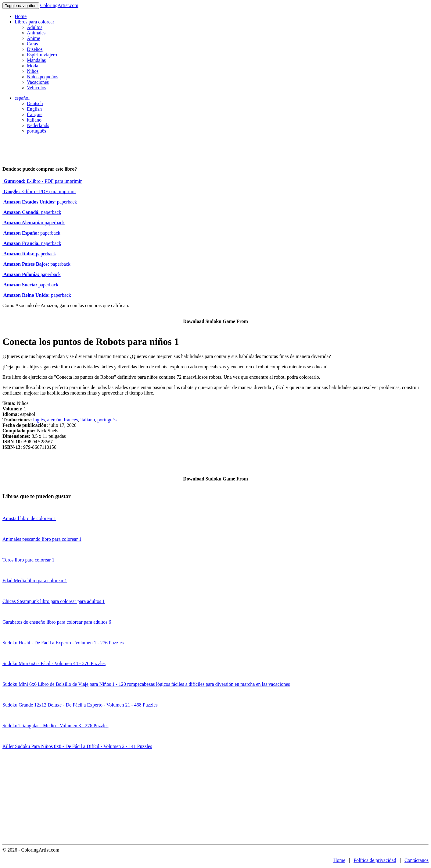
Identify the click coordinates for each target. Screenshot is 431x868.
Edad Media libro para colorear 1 (35, 581)
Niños (33, 71)
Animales (36, 33)
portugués (107, 420)
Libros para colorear (34, 22)
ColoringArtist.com (59, 5)
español (22, 98)
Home (21, 16)
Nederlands (38, 125)
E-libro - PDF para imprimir (42, 181)
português (36, 131)
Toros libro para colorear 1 (28, 560)
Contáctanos (417, 860)
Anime (34, 38)
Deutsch (35, 103)
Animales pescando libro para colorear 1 (42, 539)
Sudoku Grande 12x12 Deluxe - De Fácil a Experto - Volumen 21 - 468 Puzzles (80, 705)
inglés (39, 420)
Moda (32, 66)
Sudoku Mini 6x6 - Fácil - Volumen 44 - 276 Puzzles (54, 663)
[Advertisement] (216, 799)
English (34, 109)
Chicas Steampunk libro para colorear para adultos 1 (54, 601)
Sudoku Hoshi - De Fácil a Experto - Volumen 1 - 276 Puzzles (63, 643)
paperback (40, 202)
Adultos (35, 27)
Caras (32, 44)
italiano (34, 120)
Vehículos (36, 88)
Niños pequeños (43, 77)
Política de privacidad (375, 860)
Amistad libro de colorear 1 (29, 518)
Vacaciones (38, 82)
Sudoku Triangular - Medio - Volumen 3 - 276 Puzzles (55, 726)
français (35, 114)
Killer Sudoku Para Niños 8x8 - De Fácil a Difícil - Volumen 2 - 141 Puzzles (77, 746)
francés (71, 420)
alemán (54, 420)
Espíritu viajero (42, 55)
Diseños (35, 49)
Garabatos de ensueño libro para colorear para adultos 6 (57, 622)
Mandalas (36, 60)
